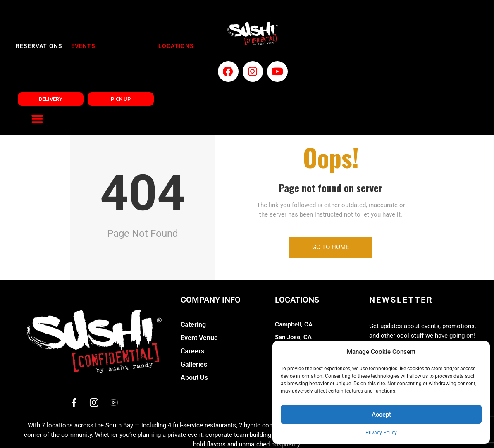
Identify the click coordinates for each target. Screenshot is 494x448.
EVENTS (82, 46)
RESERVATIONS (39, 46)
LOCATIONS (173, 46)
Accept (381, 415)
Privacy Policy (381, 433)
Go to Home (331, 199)
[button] (477, 352)
